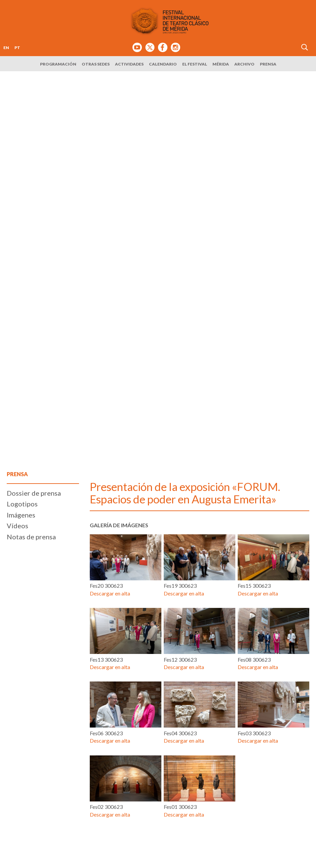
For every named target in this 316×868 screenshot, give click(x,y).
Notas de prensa (31, 537)
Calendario (163, 64)
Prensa (268, 64)
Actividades (129, 64)
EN (6, 48)
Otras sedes (96, 64)
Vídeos (17, 526)
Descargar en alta (110, 593)
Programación (58, 64)
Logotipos (22, 504)
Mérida (221, 64)
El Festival (195, 64)
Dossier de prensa (34, 493)
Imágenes (21, 515)
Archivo (244, 64)
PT (17, 48)
